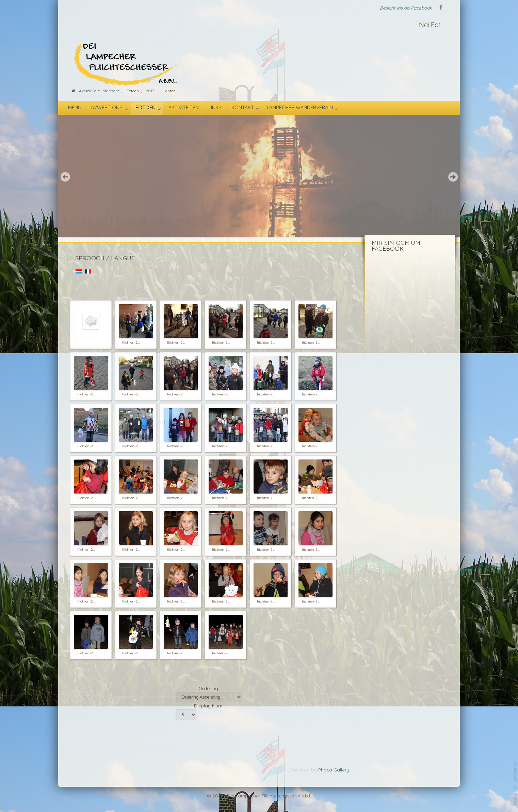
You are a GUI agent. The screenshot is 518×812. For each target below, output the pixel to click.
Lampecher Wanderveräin (300, 108)
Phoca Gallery (334, 770)
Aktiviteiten (184, 108)
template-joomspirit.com (516, 783)
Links (215, 108)
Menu (75, 108)
